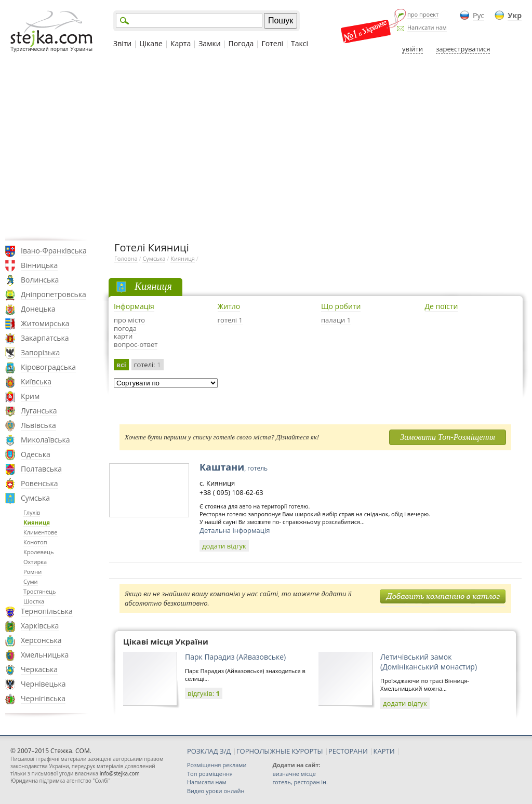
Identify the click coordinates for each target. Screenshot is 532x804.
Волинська (40, 280)
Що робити (341, 306)
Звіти (122, 43)
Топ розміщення (210, 774)
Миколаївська (45, 440)
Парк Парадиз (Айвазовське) (235, 657)
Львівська (38, 425)
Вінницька (39, 265)
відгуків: (204, 693)
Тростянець (39, 591)
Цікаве (151, 43)
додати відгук (224, 546)
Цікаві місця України (166, 641)
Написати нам (427, 27)
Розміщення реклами (217, 765)
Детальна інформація (235, 530)
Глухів (32, 512)
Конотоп (35, 542)
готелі (148, 365)
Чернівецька (43, 684)
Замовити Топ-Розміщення (448, 437)
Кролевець (38, 552)
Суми (31, 581)
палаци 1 (336, 320)
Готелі (272, 43)
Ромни (32, 572)
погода (125, 328)
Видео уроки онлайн (216, 791)
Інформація (134, 306)
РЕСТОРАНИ (348, 751)
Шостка (34, 601)
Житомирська (45, 323)
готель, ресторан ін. (300, 782)
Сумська (35, 498)
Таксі (300, 43)
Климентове (41, 532)
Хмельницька (45, 655)
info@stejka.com (120, 773)
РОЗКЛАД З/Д (209, 751)
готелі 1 (230, 320)
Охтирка (35, 562)
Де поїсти (442, 306)
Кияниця (37, 522)
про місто (129, 320)
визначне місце (294, 774)
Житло (229, 306)
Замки (209, 43)
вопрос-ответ (136, 344)
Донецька (38, 309)
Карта (181, 43)
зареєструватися (463, 49)
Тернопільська (47, 611)
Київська (36, 381)
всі (121, 365)
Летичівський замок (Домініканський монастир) (429, 662)
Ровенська (39, 483)
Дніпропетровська (54, 294)
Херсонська (41, 640)
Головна (126, 258)
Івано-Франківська (54, 251)
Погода (241, 43)
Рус (478, 15)
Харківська (40, 626)
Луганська (39, 411)
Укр (515, 15)
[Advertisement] (266, 147)
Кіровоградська (48, 367)
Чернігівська (43, 698)
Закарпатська (45, 338)
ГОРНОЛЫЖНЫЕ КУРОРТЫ (280, 751)
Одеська (36, 454)
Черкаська (39, 669)
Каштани (234, 467)
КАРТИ (384, 751)
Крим (30, 396)
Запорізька (40, 352)
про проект (423, 14)
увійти (413, 49)
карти (123, 336)
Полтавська (41, 469)
